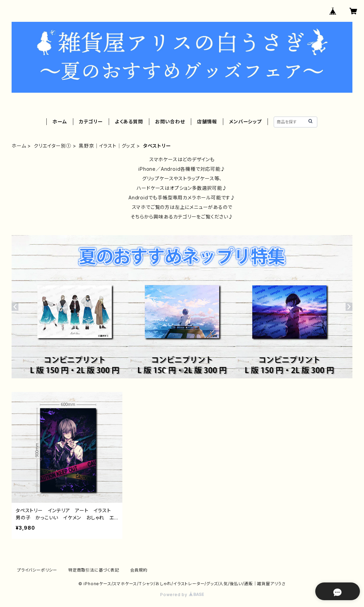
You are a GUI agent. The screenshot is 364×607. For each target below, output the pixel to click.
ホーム (60, 122)
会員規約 (139, 570)
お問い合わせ (170, 122)
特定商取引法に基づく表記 (94, 570)
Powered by (182, 595)
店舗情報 (207, 122)
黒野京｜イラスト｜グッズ (107, 146)
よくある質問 (129, 122)
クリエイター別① (52, 146)
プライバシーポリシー (37, 570)
